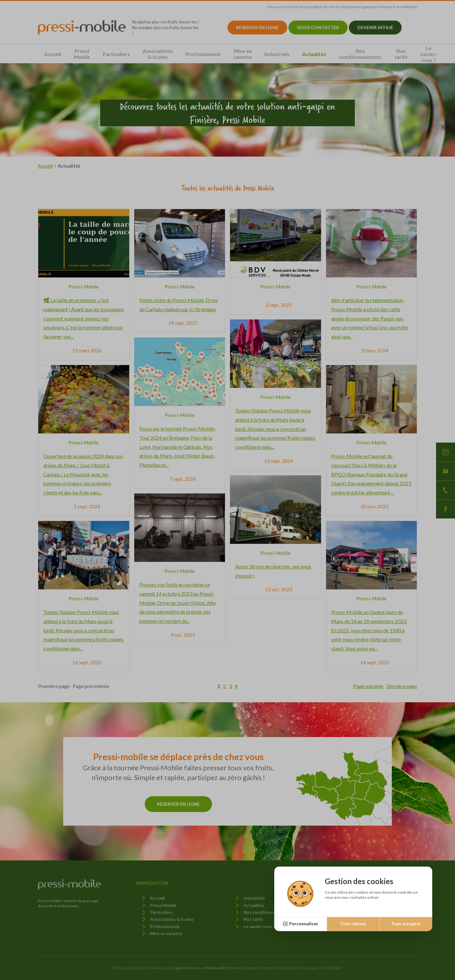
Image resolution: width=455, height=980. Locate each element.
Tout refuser (353, 924)
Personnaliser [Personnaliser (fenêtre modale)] (304, 924)
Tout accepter (406, 924)
